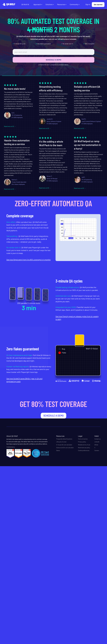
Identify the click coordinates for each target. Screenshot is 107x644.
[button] (38, 5)
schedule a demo (53, 416)
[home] (9, 4)
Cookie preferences (84, 450)
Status (58, 450)
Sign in (88, 4)
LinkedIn (97, 442)
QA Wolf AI (25, 4)
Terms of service (83, 439)
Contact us (98, 439)
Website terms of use (84, 445)
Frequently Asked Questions (64, 439)
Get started (98, 4)
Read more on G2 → (10, 127)
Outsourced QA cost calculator (65, 448)
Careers (97, 450)
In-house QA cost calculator (64, 445)
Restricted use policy (84, 448)
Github (96, 445)
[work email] (53, 52)
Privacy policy (82, 442)
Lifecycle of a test (61, 442)
